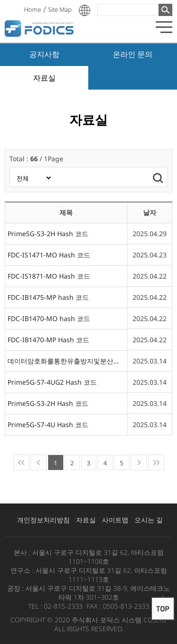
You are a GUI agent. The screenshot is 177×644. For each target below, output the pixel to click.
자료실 (44, 78)
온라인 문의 (133, 54)
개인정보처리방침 (43, 520)
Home (33, 9)
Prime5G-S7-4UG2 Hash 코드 (52, 382)
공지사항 (44, 54)
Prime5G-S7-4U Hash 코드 (48, 425)
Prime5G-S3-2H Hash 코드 (48, 234)
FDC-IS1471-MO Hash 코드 (49, 255)
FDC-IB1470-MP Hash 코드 (48, 340)
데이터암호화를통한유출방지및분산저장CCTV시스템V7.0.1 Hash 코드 (66, 361)
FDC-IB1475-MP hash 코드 (48, 297)
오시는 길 (149, 520)
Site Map (60, 9)
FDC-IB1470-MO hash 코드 (49, 318)
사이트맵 (115, 520)
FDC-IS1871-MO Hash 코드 (49, 276)
